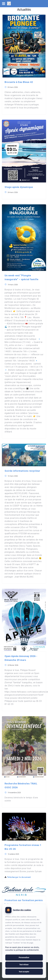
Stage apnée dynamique (19, 187)
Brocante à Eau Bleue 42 (19, 82)
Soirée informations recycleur (22, 471)
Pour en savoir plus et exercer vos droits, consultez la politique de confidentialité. (22, 949)
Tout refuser (24, 965)
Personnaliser (24, 957)
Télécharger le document (18, 877)
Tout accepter (24, 972)
